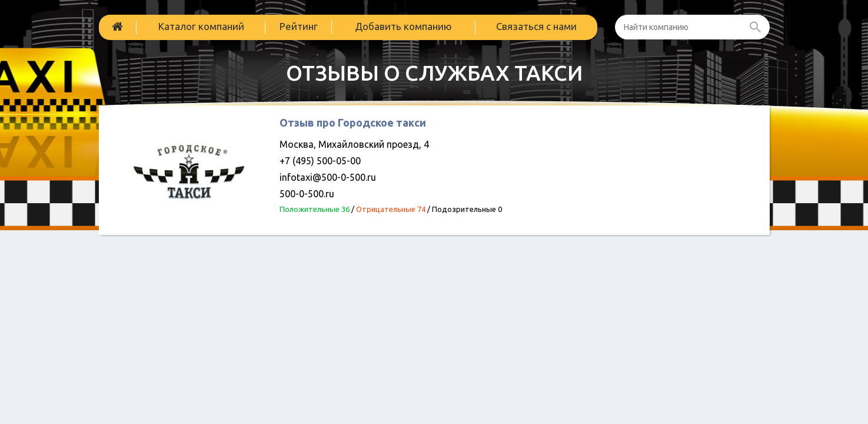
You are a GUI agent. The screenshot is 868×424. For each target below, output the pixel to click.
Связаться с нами (536, 26)
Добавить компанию (403, 26)
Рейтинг (299, 26)
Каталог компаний (201, 26)
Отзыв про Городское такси (353, 122)
